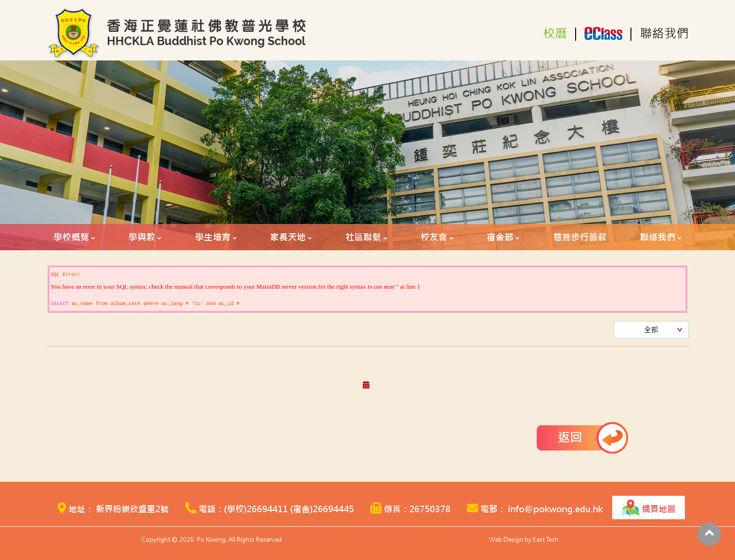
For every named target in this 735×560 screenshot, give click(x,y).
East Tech (546, 540)
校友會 (434, 237)
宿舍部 (500, 237)
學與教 (142, 237)
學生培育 (213, 237)
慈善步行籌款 (580, 237)
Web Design (506, 540)
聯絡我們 (664, 34)
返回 (570, 437)
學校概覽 (71, 237)
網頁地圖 (649, 508)
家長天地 (288, 237)
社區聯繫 (363, 237)
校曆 (555, 34)
